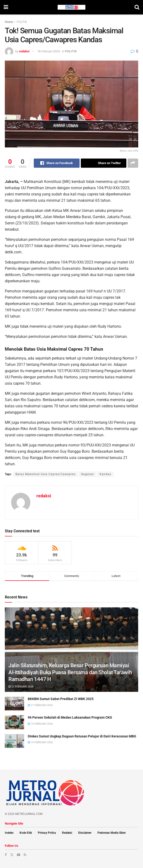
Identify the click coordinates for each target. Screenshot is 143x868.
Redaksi (67, 833)
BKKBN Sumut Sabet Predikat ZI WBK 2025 (61, 699)
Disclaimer (85, 833)
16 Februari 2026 (40, 724)
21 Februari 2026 (21, 687)
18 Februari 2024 (48, 51)
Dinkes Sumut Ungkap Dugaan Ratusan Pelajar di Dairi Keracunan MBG (82, 736)
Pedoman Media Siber (112, 833)
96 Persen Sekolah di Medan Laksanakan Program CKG (70, 717)
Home (9, 22)
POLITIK (22, 22)
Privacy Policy (47, 833)
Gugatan (88, 474)
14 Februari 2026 (40, 742)
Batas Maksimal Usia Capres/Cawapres (45, 474)
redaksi (24, 51)
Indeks (9, 833)
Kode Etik (26, 833)
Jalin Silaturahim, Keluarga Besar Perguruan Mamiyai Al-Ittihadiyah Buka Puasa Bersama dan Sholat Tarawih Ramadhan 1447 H (70, 672)
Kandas (105, 474)
